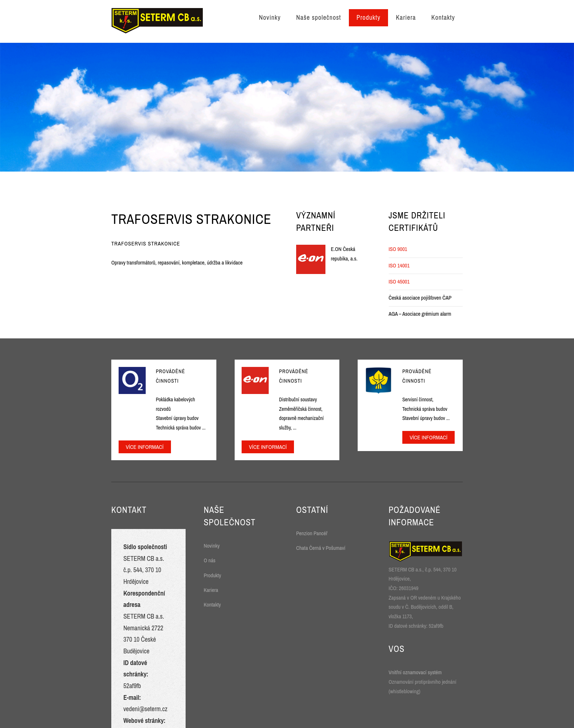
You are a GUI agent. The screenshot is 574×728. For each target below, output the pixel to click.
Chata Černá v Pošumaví (321, 548)
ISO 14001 (399, 266)
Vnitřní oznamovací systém (415, 672)
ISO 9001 (398, 249)
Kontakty (443, 17)
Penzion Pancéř (312, 533)
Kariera (406, 17)
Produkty (368, 17)
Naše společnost (319, 17)
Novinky (270, 17)
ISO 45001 (399, 282)
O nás (210, 560)
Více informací (144, 447)
